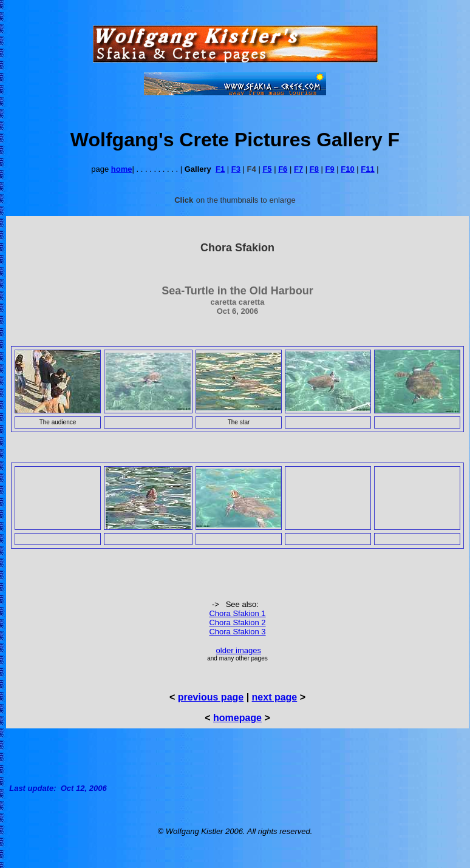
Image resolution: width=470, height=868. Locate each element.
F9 (330, 169)
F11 (367, 169)
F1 (220, 169)
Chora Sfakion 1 (237, 613)
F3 (236, 169)
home (122, 169)
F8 (314, 169)
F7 (298, 169)
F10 (347, 169)
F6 (283, 169)
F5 (267, 169)
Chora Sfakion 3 (237, 632)
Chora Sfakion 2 (237, 622)
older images (239, 650)
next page (275, 697)
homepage (237, 718)
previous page (211, 697)
